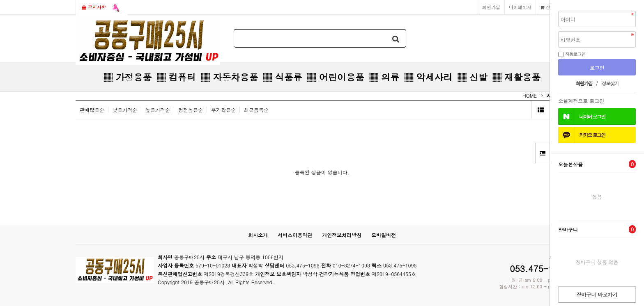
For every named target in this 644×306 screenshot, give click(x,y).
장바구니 (597, 229)
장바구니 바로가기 (597, 294)
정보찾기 (610, 83)
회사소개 (258, 235)
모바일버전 (384, 235)
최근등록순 (256, 110)
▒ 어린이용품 (335, 77)
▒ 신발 (472, 77)
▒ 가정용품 (128, 77)
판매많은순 (92, 110)
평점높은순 (191, 110)
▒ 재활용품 (516, 77)
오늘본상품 (597, 164)
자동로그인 (575, 54)
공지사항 (102, 8)
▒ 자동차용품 (229, 77)
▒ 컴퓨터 (176, 77)
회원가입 (491, 7)
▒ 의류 (384, 77)
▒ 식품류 (282, 77)
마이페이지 (520, 7)
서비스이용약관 (295, 235)
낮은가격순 (125, 110)
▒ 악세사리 (428, 77)
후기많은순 (223, 110)
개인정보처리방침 (342, 235)
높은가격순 (158, 110)
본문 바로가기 (0, 0)
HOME (530, 95)
